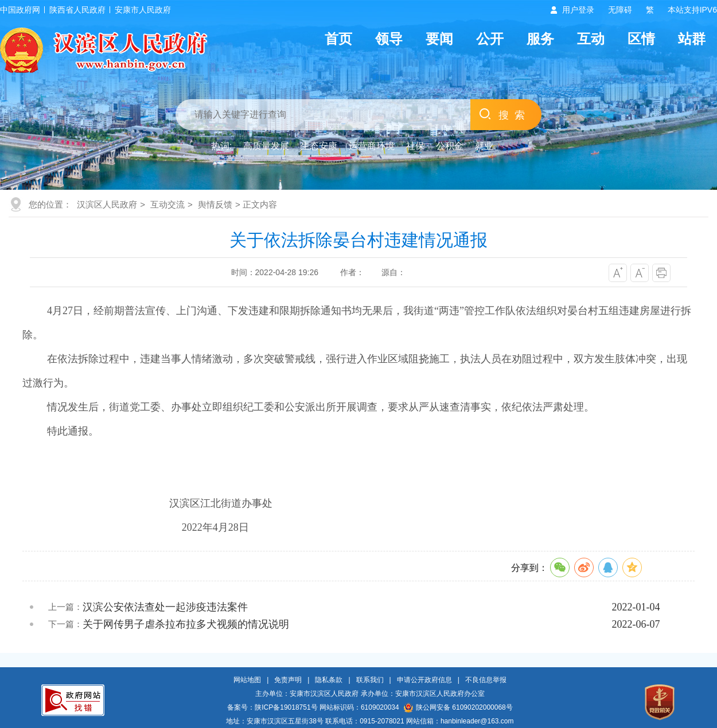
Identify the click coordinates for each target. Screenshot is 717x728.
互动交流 (167, 204)
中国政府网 (20, 10)
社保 (415, 146)
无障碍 (620, 10)
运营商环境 (372, 146)
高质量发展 (266, 146)
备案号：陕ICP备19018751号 (272, 707)
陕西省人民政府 (77, 10)
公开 (490, 39)
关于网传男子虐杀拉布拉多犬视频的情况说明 (186, 624)
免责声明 (288, 680)
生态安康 (319, 146)
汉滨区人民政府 (107, 204)
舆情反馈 (215, 204)
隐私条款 (329, 680)
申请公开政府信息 (424, 680)
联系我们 (370, 680)
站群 (692, 39)
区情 (641, 39)
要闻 (439, 39)
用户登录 (578, 10)
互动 (591, 39)
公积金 (450, 146)
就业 (484, 146)
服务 (540, 39)
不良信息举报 (486, 680)
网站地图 (247, 680)
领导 (389, 39)
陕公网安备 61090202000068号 (458, 707)
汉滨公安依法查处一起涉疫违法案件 (165, 607)
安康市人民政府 (143, 10)
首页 (338, 39)
